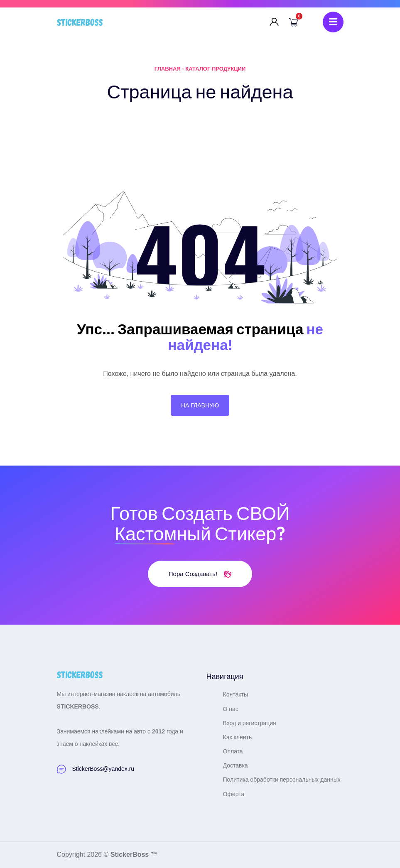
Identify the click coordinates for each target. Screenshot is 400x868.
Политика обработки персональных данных (282, 780)
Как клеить (238, 737)
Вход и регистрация (250, 723)
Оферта (234, 794)
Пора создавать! (200, 574)
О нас (231, 709)
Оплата (233, 751)
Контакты (236, 694)
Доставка (236, 765)
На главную (200, 405)
